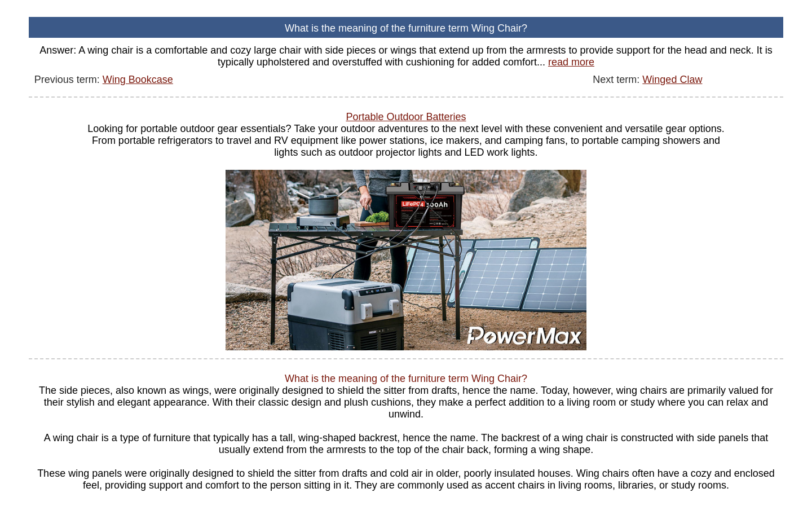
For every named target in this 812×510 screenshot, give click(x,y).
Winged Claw (672, 80)
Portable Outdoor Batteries (406, 117)
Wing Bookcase (138, 80)
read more (571, 62)
